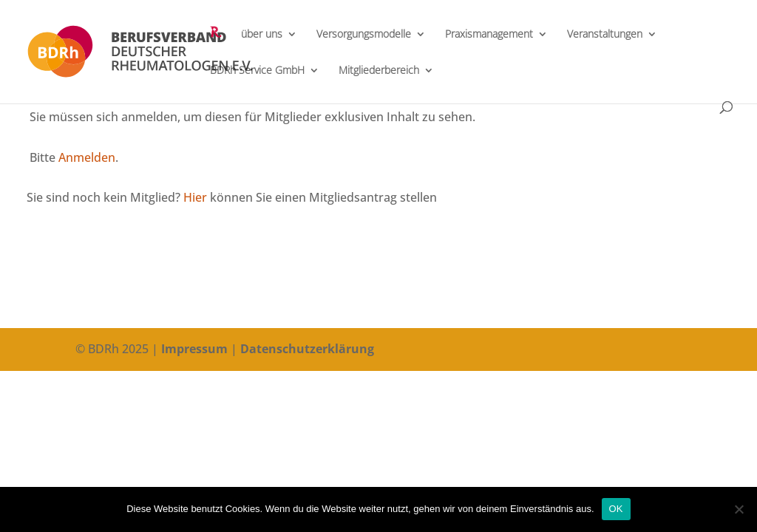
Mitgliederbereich (379, 71)
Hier (195, 197)
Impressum (194, 349)
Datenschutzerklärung (307, 349)
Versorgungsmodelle (364, 35)
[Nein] (739, 509)
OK (616, 509)
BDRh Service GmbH (257, 71)
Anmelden (87, 157)
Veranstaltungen (605, 35)
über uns (262, 35)
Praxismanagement (489, 35)
